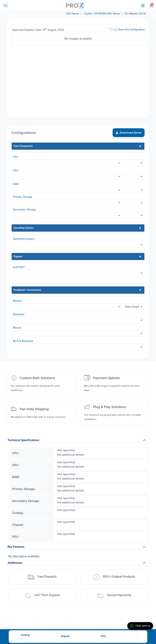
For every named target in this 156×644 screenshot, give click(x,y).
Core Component (23, 146)
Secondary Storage (24, 209)
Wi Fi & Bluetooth (23, 341)
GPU (16, 170)
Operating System (24, 228)
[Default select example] (78, 245)
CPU (16, 157)
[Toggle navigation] (5, 6)
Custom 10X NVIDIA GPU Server (102, 14)
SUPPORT (19, 267)
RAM (16, 184)
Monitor (18, 301)
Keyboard (19, 314)
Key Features (16, 547)
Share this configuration (129, 30)
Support (18, 256)
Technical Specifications (23, 440)
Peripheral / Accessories (27, 290)
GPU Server (73, 14)
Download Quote (129, 133)
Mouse (17, 328)
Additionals (15, 563)
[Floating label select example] (133, 163)
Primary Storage (23, 197)
